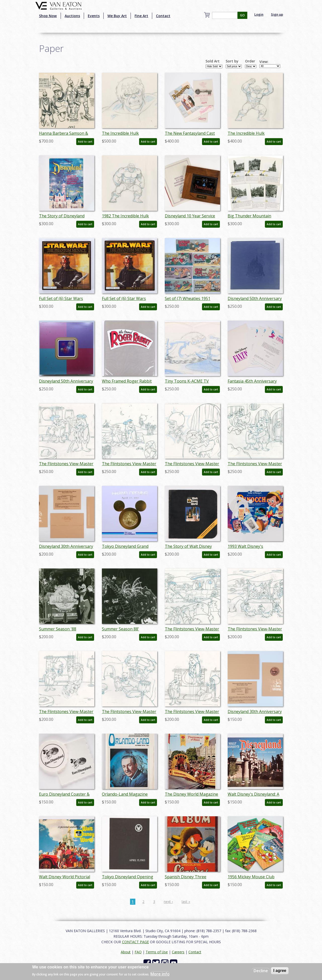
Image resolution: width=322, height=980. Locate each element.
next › (168, 902)
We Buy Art (117, 16)
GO (242, 15)
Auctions (72, 16)
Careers (178, 952)
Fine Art (141, 16)
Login (259, 14)
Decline (261, 971)
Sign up (277, 14)
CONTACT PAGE (135, 942)
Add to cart (85, 142)
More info (160, 974)
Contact (163, 16)
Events (94, 16)
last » (186, 902)
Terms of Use (157, 952)
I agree (280, 971)
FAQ (138, 952)
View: (264, 62)
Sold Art (213, 61)
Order (250, 61)
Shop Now (48, 16)
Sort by (232, 61)
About (126, 952)
